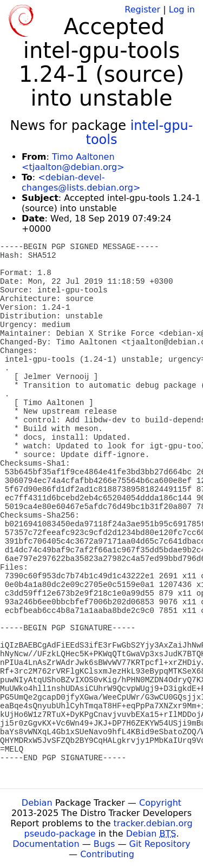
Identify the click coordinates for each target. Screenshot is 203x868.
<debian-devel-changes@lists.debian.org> (81, 182)
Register (142, 9)
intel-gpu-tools (140, 133)
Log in (182, 9)
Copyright (160, 803)
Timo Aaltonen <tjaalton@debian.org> (73, 162)
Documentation (46, 844)
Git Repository (160, 844)
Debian (37, 803)
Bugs (104, 844)
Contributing (107, 854)
